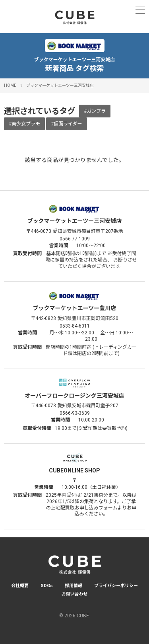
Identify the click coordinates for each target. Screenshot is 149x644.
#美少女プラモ (24, 124)
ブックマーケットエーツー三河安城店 (60, 85)
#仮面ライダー (67, 124)
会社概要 (20, 586)
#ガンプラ (95, 111)
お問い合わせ (75, 594)
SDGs (47, 586)
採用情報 (74, 586)
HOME (10, 85)
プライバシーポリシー (116, 586)
